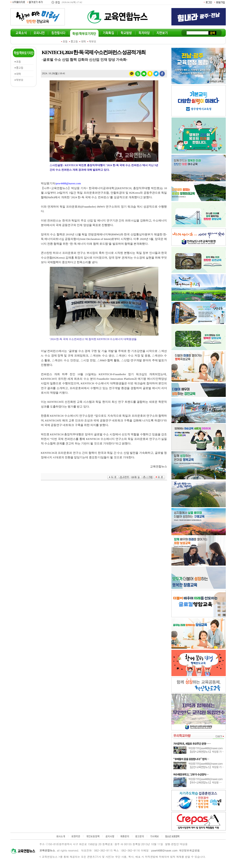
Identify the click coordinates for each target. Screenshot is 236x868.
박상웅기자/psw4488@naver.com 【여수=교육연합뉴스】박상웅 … (206, 781)
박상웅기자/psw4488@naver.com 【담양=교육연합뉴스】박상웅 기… (206, 750)
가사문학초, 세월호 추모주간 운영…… (192, 743)
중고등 (74, 41)
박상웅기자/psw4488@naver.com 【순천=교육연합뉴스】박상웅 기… (206, 765)
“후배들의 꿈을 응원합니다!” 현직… (191, 759)
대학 (83, 41)
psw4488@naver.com (165, 850)
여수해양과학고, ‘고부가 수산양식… (191, 774)
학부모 (93, 41)
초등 (65, 41)
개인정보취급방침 (189, 850)
